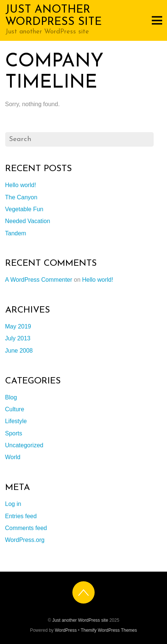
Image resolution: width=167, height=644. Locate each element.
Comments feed (26, 528)
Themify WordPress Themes (109, 630)
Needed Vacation (28, 221)
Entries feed (21, 516)
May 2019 (18, 326)
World (13, 457)
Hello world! (21, 185)
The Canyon (21, 197)
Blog (11, 397)
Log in (13, 504)
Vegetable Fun (24, 209)
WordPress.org (25, 540)
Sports (14, 433)
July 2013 (18, 338)
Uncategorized (24, 445)
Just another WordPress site (80, 620)
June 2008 (19, 351)
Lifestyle (16, 421)
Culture (15, 409)
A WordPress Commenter (39, 280)
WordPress (66, 630)
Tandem (16, 233)
